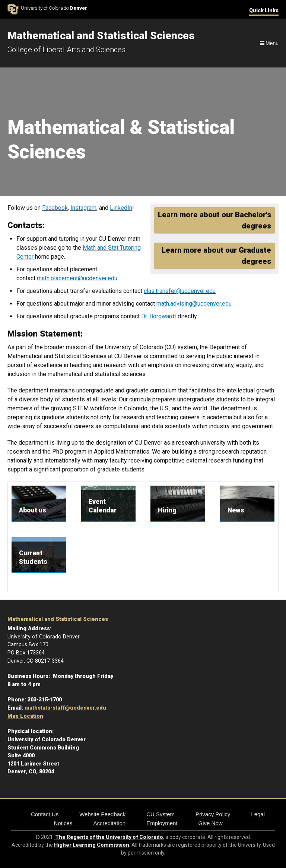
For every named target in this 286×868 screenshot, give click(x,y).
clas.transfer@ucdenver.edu (180, 291)
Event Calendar (103, 506)
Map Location (25, 716)
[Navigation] (269, 43)
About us (33, 510)
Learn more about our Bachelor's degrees (214, 220)
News (236, 510)
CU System (161, 814)
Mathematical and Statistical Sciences (58, 619)
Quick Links (264, 10)
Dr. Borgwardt (159, 316)
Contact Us (45, 814)
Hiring (167, 510)
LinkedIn (121, 208)
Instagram (83, 208)
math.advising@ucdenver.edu (194, 304)
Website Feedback (102, 814)
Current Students (33, 557)
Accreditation (109, 823)
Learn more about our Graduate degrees (216, 256)
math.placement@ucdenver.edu (77, 278)
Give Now (211, 823)
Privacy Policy (213, 814)
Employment (162, 823)
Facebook (55, 208)
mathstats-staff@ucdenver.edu (65, 708)
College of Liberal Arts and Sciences (66, 50)
